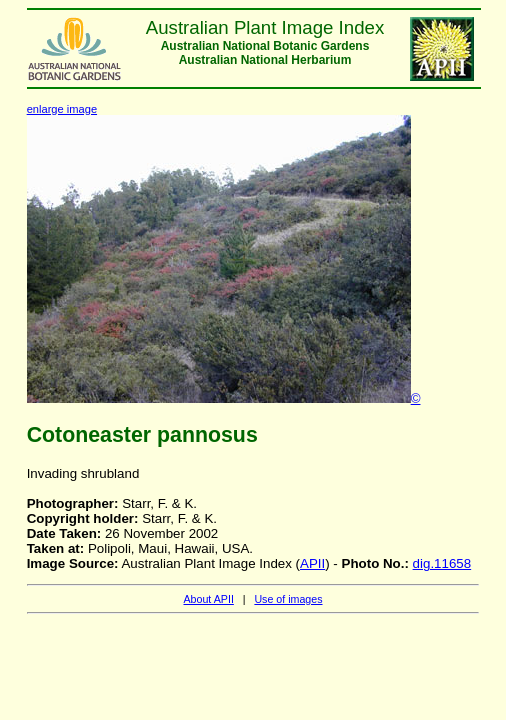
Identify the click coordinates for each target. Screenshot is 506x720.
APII (312, 563)
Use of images (288, 599)
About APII (208, 599)
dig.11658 (442, 563)
